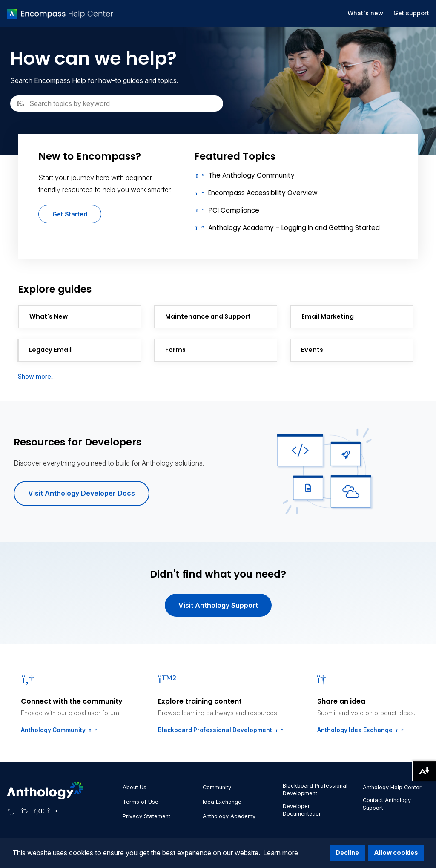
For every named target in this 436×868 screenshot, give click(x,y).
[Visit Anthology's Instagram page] (52, 811)
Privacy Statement (146, 816)
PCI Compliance (234, 210)
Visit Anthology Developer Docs (82, 493)
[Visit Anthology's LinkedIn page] (38, 811)
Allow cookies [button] (396, 852)
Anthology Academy (229, 816)
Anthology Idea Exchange (360, 730)
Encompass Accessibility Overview (263, 193)
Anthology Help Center (392, 787)
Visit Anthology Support (218, 605)
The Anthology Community (252, 175)
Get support (411, 13)
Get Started (70, 214)
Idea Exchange (222, 802)
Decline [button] (347, 852)
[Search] (117, 103)
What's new (365, 13)
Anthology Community (58, 730)
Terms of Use (141, 802)
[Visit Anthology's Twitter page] (25, 811)
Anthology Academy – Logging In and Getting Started (294, 228)
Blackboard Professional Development (220, 730)
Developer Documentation (302, 810)
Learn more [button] (281, 853)
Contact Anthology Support (387, 804)
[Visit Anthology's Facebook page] (11, 811)
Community (217, 787)
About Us (135, 787)
